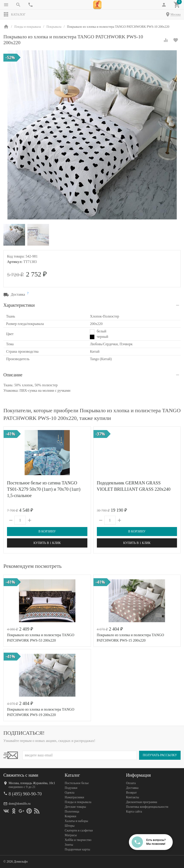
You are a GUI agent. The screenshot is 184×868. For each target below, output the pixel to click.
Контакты (133, 797)
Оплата (131, 783)
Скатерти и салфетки (79, 830)
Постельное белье (77, 783)
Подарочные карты (77, 849)
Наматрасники (75, 797)
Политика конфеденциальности (147, 807)
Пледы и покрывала (78, 802)
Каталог (14, 14)
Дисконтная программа (142, 802)
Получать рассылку (160, 755)
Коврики (71, 816)
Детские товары (75, 807)
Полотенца (72, 812)
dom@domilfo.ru (20, 804)
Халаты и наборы (77, 821)
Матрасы (71, 835)
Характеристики (19, 305)
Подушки (71, 788)
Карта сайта (134, 812)
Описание (13, 375)
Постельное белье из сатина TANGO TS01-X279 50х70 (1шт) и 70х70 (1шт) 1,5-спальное (44, 489)
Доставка (132, 788)
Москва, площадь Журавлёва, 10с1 (32, 783)
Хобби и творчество (78, 840)
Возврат (131, 793)
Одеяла (70, 793)
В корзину (47, 531)
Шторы (70, 826)
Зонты (69, 845)
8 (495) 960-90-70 (25, 794)
